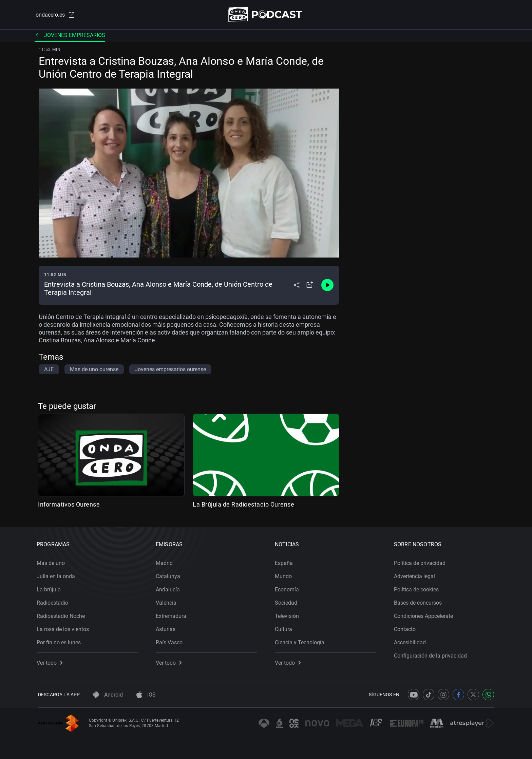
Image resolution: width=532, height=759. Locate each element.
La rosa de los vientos (64, 628)
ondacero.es (54, 15)
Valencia (167, 601)
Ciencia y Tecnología (301, 641)
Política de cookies (418, 588)
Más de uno (52, 562)
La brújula (50, 588)
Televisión (288, 615)
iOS (146, 695)
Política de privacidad (421, 562)
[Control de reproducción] (327, 286)
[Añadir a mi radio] (310, 286)
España (285, 562)
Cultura (285, 628)
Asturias (167, 628)
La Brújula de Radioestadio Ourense (243, 505)
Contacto (406, 628)
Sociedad (287, 601)
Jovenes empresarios (70, 35)
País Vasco (170, 641)
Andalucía (169, 588)
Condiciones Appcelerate (425, 615)
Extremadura (172, 615)
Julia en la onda (57, 575)
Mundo (285, 575)
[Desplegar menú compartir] (297, 286)
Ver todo (51, 661)
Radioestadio (54, 601)
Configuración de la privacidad (432, 654)
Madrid (166, 562)
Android (108, 695)
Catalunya (169, 575)
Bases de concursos (419, 601)
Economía (288, 588)
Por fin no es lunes (60, 641)
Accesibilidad (411, 641)
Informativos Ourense (69, 505)
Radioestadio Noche (62, 615)
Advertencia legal (416, 575)
